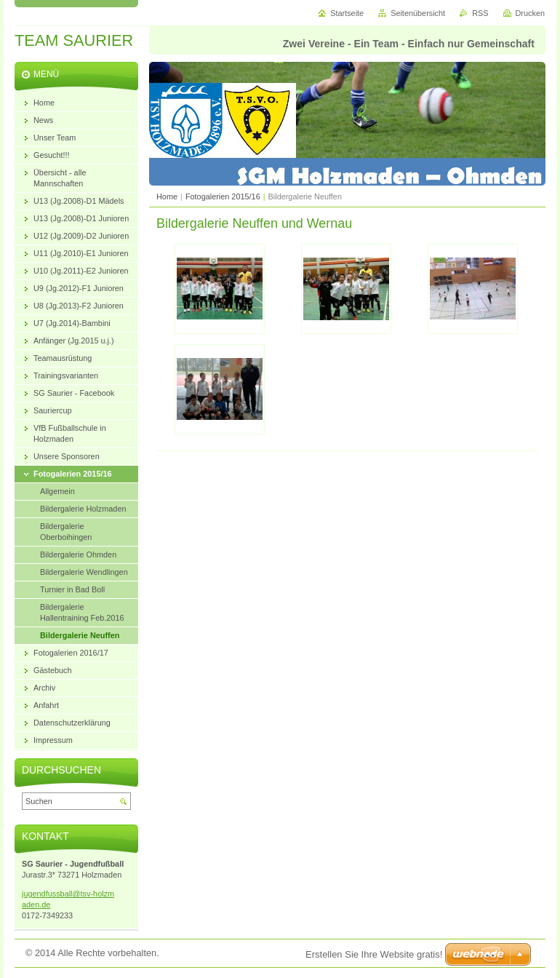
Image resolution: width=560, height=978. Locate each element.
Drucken (531, 13)
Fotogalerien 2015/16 (223, 196)
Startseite (347, 13)
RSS (480, 13)
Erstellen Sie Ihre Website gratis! (374, 954)
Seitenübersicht (418, 13)
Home (167, 196)
